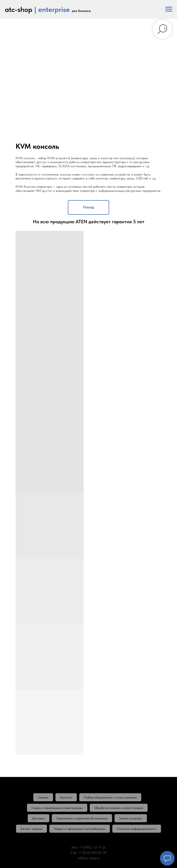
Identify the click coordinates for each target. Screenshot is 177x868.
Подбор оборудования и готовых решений (110, 797)
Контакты (66, 797)
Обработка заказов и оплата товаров (119, 808)
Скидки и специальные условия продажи (57, 808)
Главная (43, 797)
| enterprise (52, 9)
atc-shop (19, 9)
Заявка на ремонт (131, 818)
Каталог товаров (31, 829)
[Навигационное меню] (169, 9)
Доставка (39, 818)
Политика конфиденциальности (137, 829)
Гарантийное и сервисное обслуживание (82, 818)
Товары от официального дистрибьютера (80, 829)
